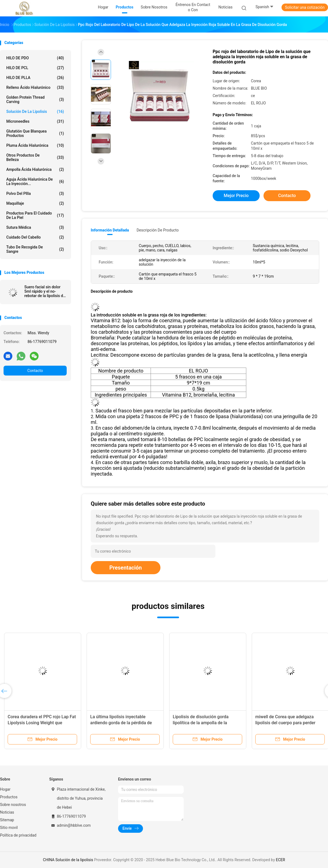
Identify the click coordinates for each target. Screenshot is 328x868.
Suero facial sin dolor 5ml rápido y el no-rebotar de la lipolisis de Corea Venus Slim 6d (45, 291)
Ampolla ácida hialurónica (35, 169)
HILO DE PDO (35, 58)
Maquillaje (35, 203)
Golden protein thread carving (35, 99)
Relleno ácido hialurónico (35, 87)
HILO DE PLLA (35, 78)
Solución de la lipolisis (35, 112)
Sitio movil (9, 828)
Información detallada (110, 230)
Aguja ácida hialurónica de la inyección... (35, 181)
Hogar (5, 789)
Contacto (35, 371)
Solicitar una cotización (305, 7)
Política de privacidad (18, 835)
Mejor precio (236, 196)
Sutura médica (35, 227)
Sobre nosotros (13, 805)
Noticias (7, 812)
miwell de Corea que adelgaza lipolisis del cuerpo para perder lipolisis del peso (285, 723)
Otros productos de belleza (35, 157)
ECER (280, 860)
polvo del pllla (35, 193)
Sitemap (7, 820)
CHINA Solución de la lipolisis (68, 860)
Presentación (126, 568)
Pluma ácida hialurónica (35, 145)
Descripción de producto (158, 230)
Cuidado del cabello (35, 237)
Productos (9, 797)
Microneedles (35, 121)
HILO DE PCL (35, 68)
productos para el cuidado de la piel (35, 215)
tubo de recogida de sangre (35, 249)
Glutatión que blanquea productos (35, 133)
